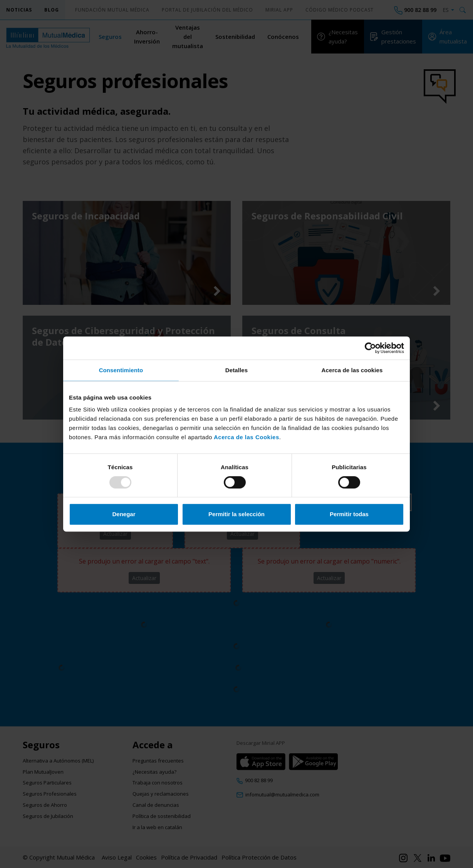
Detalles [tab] (236, 370)
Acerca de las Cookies (246, 437)
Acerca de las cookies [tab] (352, 370)
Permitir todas (349, 514)
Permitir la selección (236, 514)
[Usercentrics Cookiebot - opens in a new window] (370, 348)
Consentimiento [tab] (121, 370)
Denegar (124, 514)
